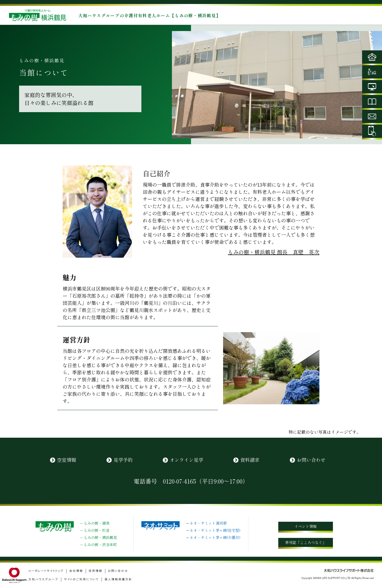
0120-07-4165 (179, 481)
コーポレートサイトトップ (46, 571)
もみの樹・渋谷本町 (100, 545)
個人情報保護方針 (118, 579)
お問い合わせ (311, 460)
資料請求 (250, 460)
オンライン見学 (186, 460)
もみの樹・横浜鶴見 (100, 537)
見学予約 (123, 460)
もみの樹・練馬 (97, 523)
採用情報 (95, 571)
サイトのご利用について (81, 579)
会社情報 (76, 571)
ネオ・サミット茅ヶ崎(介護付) (215, 537)
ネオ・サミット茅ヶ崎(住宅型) (215, 530)
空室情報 (67, 460)
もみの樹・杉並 (97, 530)
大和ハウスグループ (43, 579)
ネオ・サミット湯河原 (208, 523)
